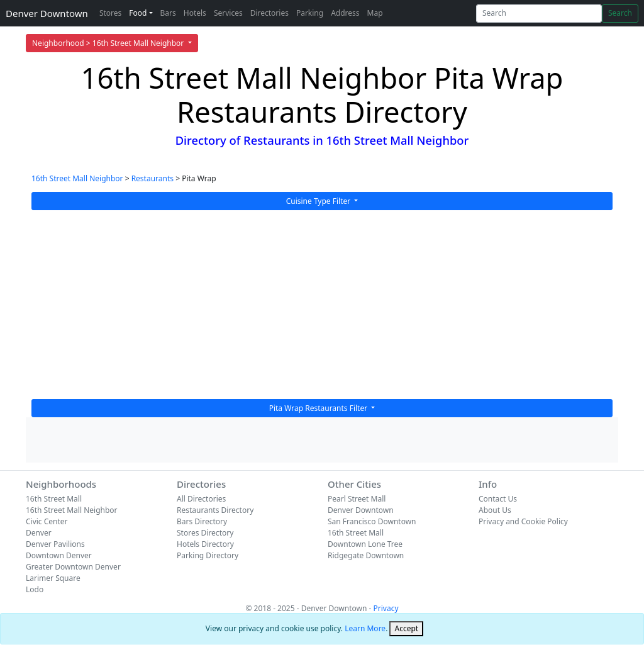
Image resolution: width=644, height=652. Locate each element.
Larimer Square (53, 578)
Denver (39, 533)
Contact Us (498, 499)
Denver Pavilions (55, 544)
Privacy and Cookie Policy (523, 521)
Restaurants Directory (215, 510)
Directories (269, 13)
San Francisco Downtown (372, 521)
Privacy (386, 608)
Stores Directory (205, 533)
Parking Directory (208, 555)
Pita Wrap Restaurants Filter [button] (319, 408)
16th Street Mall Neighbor (77, 178)
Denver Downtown (47, 13)
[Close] (406, 629)
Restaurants (153, 178)
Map (375, 13)
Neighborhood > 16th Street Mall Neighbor (109, 43)
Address (345, 13)
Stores (110, 13)
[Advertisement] (322, 305)
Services (228, 13)
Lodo (35, 589)
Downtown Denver (59, 555)
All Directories (201, 499)
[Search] (539, 14)
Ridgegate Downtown (366, 555)
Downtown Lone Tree (365, 544)
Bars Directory (202, 521)
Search (620, 13)
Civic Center (47, 521)
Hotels (195, 13)
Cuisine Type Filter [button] (319, 201)
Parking (310, 13)
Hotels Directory (205, 544)
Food (138, 13)
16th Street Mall (54, 499)
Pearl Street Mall (357, 499)
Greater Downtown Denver (73, 567)
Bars (168, 13)
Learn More (365, 628)
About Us (495, 510)
